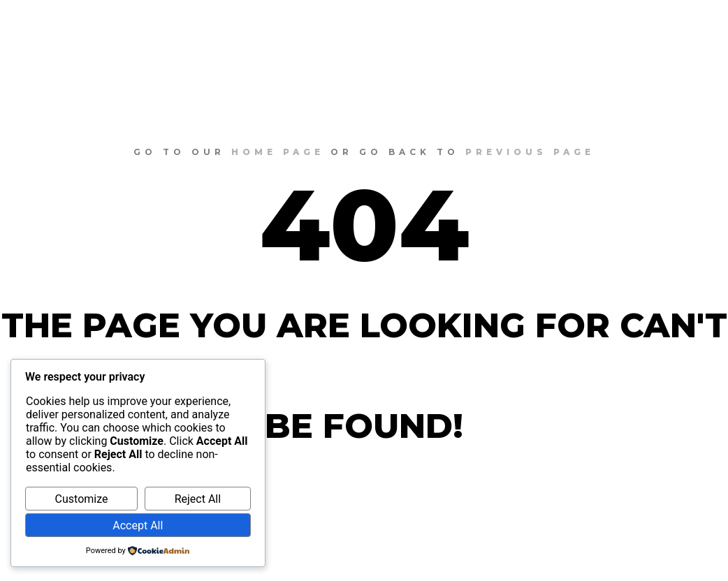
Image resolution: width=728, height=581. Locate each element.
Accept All (138, 525)
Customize (82, 499)
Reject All (198, 499)
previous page (530, 152)
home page (278, 152)
